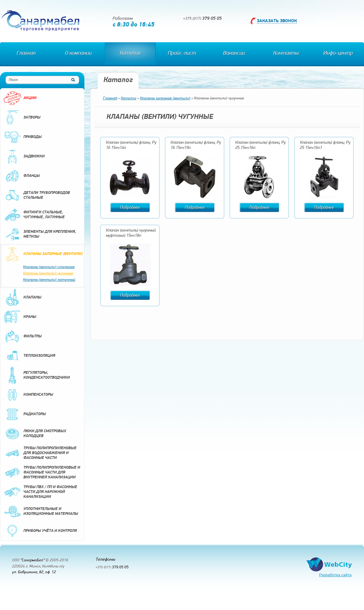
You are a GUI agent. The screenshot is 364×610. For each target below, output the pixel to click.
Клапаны (22, 298)
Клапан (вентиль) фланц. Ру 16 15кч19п (196, 145)
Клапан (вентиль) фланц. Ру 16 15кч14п (131, 145)
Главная (26, 53)
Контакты (286, 53)
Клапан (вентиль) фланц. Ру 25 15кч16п (260, 145)
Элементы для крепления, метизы (40, 234)
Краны (20, 317)
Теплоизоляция (29, 356)
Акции (20, 98)
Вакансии (234, 53)
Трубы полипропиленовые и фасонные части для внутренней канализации (42, 473)
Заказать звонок (277, 21)
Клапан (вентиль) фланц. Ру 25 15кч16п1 (325, 145)
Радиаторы (25, 414)
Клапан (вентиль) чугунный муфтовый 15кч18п (131, 233)
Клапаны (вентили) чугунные (48, 273)
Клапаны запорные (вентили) (43, 254)
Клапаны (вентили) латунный (49, 280)
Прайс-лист (182, 53)
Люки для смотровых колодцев (35, 434)
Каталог (130, 53)
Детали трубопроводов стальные (37, 195)
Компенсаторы (28, 395)
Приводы (22, 137)
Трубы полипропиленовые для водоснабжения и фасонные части (40, 453)
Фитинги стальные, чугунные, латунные (34, 215)
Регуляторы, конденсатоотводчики (37, 375)
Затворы (22, 118)
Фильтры (22, 336)
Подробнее (130, 208)
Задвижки (24, 157)
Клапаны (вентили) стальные (49, 267)
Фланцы (22, 176)
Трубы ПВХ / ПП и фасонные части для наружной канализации (40, 492)
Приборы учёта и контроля (40, 531)
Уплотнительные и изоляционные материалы (41, 512)
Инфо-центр (338, 53)
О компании (78, 53)
